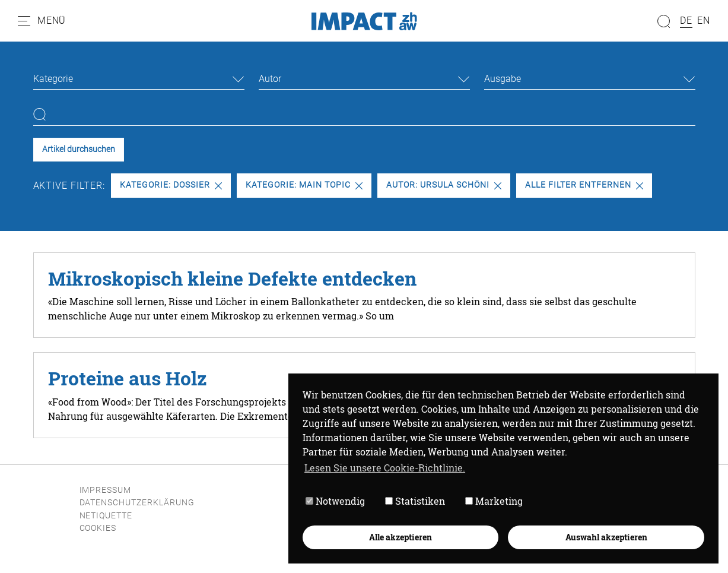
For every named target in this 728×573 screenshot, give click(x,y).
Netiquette (106, 516)
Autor (270, 79)
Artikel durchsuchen (79, 149)
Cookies (98, 528)
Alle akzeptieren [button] (400, 537)
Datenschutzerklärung (137, 503)
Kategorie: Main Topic (304, 185)
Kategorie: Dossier (171, 185)
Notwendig (335, 501)
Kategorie (53, 79)
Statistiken (415, 501)
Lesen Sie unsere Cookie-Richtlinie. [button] (385, 468)
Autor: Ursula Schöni (444, 185)
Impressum (106, 490)
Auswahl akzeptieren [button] (606, 537)
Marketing (494, 501)
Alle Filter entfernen (584, 185)
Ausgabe (503, 79)
